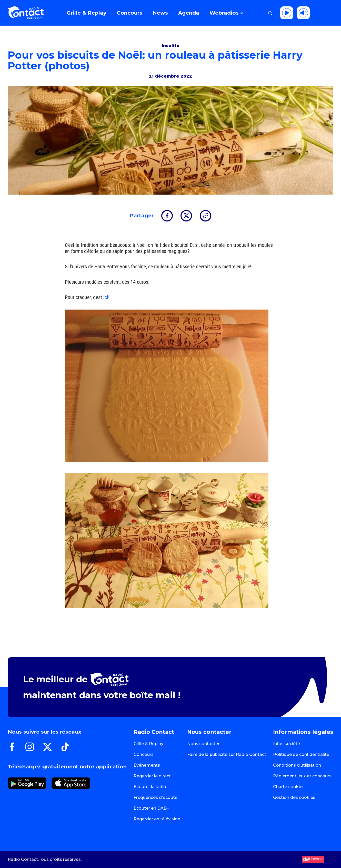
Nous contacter (203, 744)
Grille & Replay (148, 744)
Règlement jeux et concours (302, 776)
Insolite (171, 46)
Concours (144, 754)
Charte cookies (289, 787)
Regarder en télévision (157, 819)
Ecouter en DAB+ (151, 808)
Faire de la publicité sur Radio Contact (227, 754)
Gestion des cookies (294, 797)
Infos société (287, 744)
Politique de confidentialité (301, 754)
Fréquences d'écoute (156, 797)
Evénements (147, 765)
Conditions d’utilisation (297, 765)
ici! (107, 297)
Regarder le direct (152, 776)
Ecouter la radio (150, 787)
